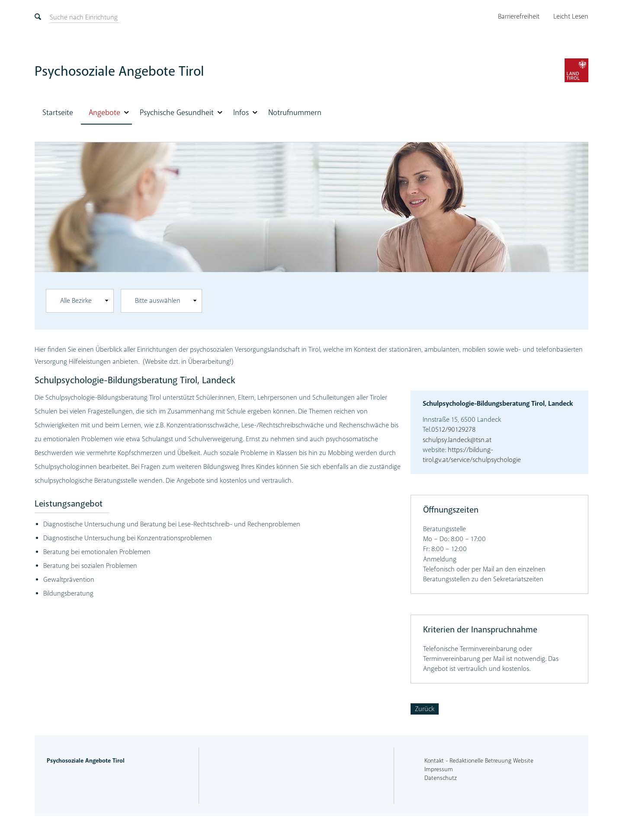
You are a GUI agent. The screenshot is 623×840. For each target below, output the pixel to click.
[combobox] (80, 301)
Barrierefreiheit (519, 16)
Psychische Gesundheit (177, 112)
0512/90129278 (453, 430)
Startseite (58, 112)
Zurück (425, 709)
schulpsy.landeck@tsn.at (457, 440)
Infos (241, 112)
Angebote (104, 112)
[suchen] (84, 17)
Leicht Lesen (571, 16)
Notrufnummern (295, 112)
